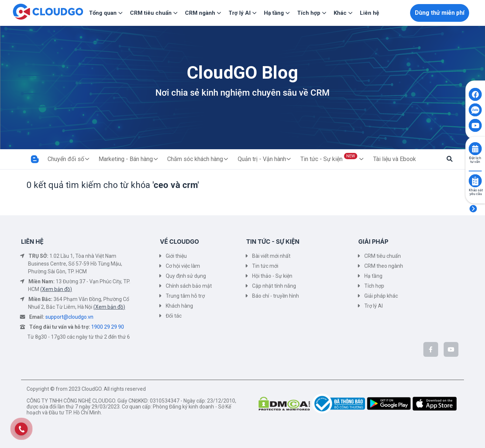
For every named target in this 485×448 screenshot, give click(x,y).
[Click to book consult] (475, 149)
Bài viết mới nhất (271, 256)
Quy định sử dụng (186, 276)
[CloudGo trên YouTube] (451, 349)
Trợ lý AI (374, 306)
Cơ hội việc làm (183, 266)
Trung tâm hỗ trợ (185, 296)
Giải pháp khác (381, 296)
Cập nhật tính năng (274, 286)
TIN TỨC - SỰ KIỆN (273, 242)
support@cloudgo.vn (69, 317)
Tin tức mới (265, 266)
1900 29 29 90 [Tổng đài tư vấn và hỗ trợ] (108, 327)
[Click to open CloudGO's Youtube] (475, 125)
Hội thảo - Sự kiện (272, 276)
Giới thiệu (176, 256)
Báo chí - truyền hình (276, 296)
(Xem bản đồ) (56, 289)
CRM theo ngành (384, 266)
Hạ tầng (373, 276)
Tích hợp (374, 286)
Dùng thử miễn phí (440, 13)
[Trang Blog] (35, 159)
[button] (450, 159)
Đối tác (174, 316)
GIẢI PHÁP (373, 242)
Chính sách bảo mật (189, 286)
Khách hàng (179, 306)
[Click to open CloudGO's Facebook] (475, 94)
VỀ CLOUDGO (179, 242)
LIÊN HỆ (32, 242)
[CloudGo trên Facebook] (431, 349)
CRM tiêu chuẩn (383, 256)
